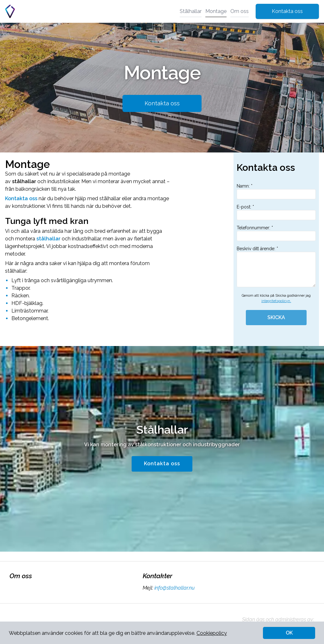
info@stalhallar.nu (174, 588)
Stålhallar (191, 11)
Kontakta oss (287, 11)
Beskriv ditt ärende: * (276, 267)
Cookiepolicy (212, 633)
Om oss (240, 11)
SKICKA (276, 317)
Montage (216, 11)
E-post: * (276, 212)
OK (289, 633)
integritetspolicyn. (276, 301)
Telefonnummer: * (276, 233)
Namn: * (276, 191)
